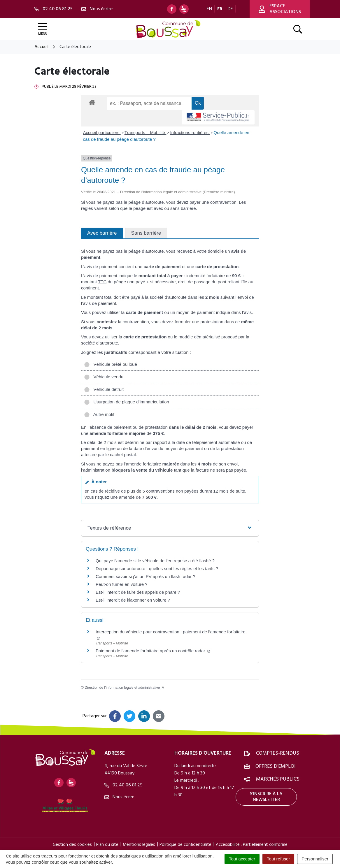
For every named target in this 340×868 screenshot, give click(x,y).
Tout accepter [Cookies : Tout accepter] (242, 859)
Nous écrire (119, 797)
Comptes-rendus (278, 753)
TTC (102, 282)
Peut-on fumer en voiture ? (122, 584)
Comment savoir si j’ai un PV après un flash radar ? (146, 576)
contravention (223, 202)
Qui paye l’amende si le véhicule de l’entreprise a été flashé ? (155, 561)
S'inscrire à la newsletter (266, 797)
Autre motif (99, 414)
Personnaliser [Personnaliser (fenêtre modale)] (315, 859)
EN (209, 9)
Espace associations (280, 9)
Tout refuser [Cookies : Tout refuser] (278, 859)
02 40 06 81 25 (123, 785)
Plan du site (107, 845)
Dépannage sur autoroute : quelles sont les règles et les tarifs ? (157, 569)
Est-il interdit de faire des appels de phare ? (138, 592)
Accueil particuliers (102, 132)
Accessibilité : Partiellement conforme (252, 845)
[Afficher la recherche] (298, 29)
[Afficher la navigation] (43, 29)
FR (220, 9)
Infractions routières (190, 132)
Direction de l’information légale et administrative (124, 688)
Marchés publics (278, 779)
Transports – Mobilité (146, 132)
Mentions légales (139, 845)
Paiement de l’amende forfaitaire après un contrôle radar (153, 651)
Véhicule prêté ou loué (111, 364)
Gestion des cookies (72, 845)
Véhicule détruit (104, 389)
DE (230, 9)
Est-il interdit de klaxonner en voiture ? (133, 600)
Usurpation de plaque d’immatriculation (127, 402)
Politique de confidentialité (185, 845)
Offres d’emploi (276, 766)
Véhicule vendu (104, 377)
